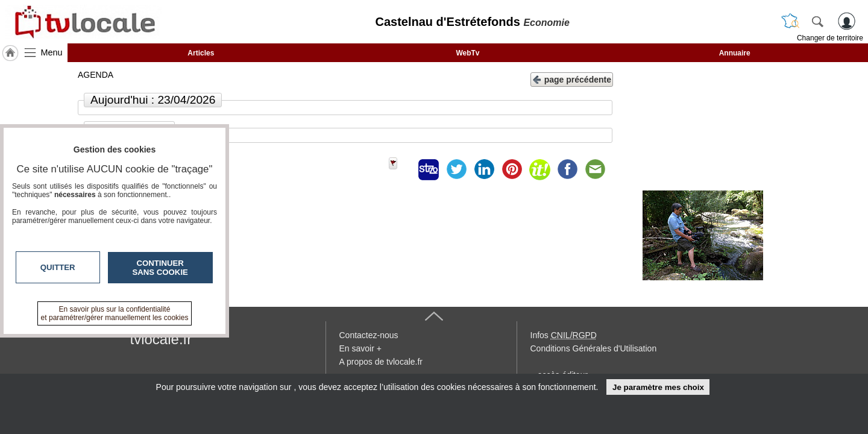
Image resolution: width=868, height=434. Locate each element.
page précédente (572, 79)
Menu (52, 52)
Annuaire (735, 53)
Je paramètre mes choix (658, 387)
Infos (564, 335)
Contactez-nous (369, 335)
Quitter (58, 267)
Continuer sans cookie (160, 268)
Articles (201, 53)
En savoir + (360, 348)
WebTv (467, 53)
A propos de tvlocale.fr (381, 362)
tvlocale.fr (161, 339)
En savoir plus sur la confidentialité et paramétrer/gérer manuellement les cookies (115, 313)
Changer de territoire (830, 38)
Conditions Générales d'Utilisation (594, 348)
